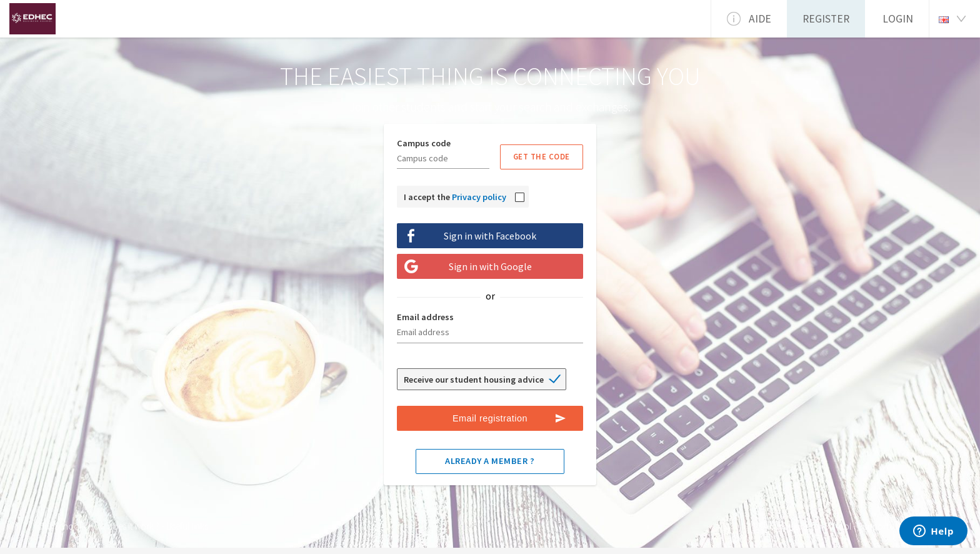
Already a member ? (490, 461)
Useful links (187, 526)
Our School (59, 526)
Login (898, 19)
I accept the (455, 197)
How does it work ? (124, 526)
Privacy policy (479, 197)
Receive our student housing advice (474, 380)
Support (873, 526)
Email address (425, 317)
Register (826, 19)
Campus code (424, 143)
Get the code (542, 156)
